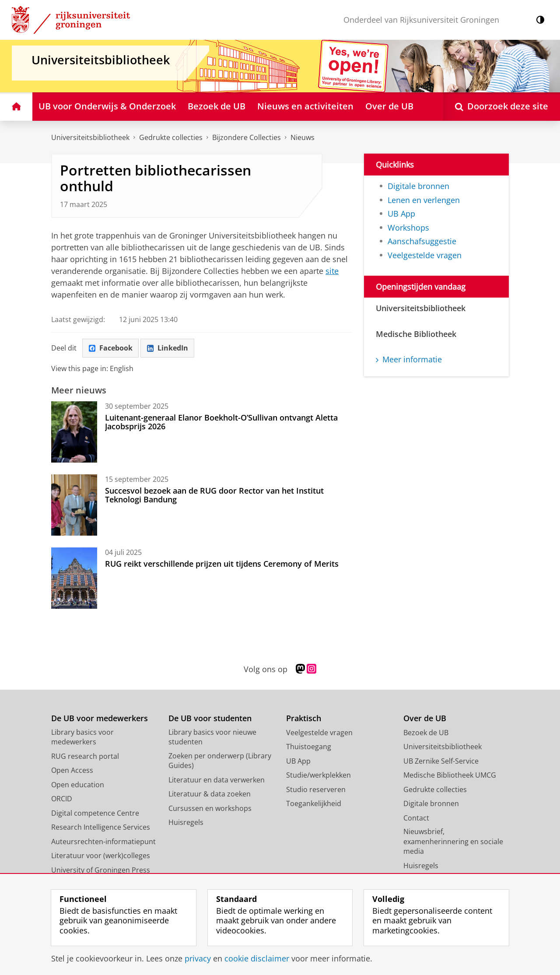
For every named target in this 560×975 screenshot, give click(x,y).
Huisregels (186, 822)
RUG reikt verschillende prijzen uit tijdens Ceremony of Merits (222, 564)
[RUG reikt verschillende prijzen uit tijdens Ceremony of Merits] (74, 578)
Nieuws (303, 137)
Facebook (111, 348)
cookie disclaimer (257, 958)
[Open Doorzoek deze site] (502, 107)
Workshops (408, 228)
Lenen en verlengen (424, 200)
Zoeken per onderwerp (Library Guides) (220, 761)
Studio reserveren (316, 789)
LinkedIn (168, 348)
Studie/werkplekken (318, 775)
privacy (198, 958)
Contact (416, 818)
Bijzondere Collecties (247, 137)
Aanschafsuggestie (422, 241)
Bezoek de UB (426, 733)
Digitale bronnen (418, 186)
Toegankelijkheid (314, 803)
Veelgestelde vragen (425, 255)
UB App (401, 214)
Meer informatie (409, 359)
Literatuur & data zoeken (210, 794)
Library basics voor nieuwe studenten (212, 737)
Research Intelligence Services (101, 827)
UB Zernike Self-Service (441, 761)
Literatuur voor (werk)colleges (101, 856)
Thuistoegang (309, 747)
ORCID (62, 799)
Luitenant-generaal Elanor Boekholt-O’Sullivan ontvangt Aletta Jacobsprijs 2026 (221, 422)
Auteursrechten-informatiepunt (103, 842)
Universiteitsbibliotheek (90, 137)
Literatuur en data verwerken (217, 780)
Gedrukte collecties (171, 137)
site (332, 271)
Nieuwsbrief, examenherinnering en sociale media (453, 841)
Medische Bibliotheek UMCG (450, 775)
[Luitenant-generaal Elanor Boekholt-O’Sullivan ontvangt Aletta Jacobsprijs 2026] (74, 432)
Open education (78, 785)
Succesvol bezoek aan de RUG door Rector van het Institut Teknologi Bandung (214, 495)
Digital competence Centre (95, 813)
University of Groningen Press (101, 870)
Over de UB (425, 718)
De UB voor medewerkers (100, 718)
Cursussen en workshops (210, 808)
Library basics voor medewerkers (82, 737)
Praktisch (304, 718)
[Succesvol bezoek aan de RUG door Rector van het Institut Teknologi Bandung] (74, 505)
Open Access (72, 770)
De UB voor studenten (210, 718)
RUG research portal (85, 756)
